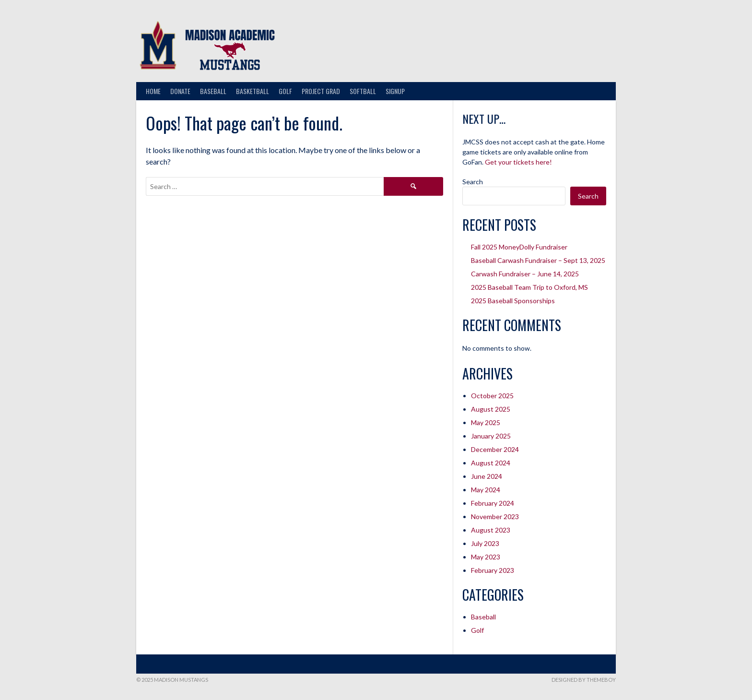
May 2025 (486, 422)
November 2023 (495, 516)
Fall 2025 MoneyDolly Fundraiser (519, 247)
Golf (285, 91)
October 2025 (492, 396)
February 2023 (493, 570)
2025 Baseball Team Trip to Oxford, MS (529, 287)
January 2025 (491, 436)
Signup (395, 91)
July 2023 (485, 543)
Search (473, 182)
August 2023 (491, 530)
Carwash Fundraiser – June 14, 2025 (525, 274)
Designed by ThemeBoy (584, 680)
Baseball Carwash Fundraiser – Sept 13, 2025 (538, 260)
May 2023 (486, 557)
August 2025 (491, 409)
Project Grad (321, 91)
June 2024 (487, 476)
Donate (180, 91)
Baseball (213, 91)
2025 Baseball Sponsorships (513, 301)
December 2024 (495, 449)
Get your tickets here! (518, 162)
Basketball (253, 91)
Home (153, 91)
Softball (363, 91)
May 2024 (486, 490)
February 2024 (493, 503)
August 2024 (491, 463)
